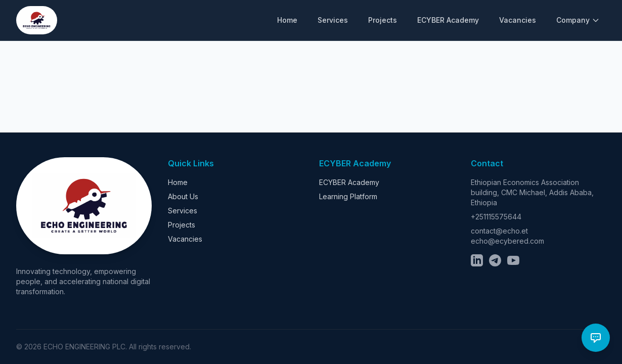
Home (287, 20)
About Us (183, 196)
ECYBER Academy (448, 20)
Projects (383, 20)
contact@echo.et (499, 231)
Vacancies (518, 20)
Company (578, 20)
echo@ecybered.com (507, 241)
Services (333, 20)
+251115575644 (496, 217)
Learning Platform (348, 196)
